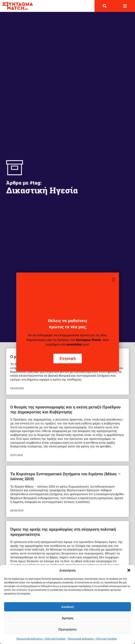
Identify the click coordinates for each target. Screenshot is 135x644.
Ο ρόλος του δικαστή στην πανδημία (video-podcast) (58, 356)
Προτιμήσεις (68, 629)
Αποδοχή (68, 607)
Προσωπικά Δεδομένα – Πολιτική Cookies (41, 638)
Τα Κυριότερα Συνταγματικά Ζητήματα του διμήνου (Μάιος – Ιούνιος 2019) (65, 476)
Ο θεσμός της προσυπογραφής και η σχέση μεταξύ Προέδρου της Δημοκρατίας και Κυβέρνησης (65, 409)
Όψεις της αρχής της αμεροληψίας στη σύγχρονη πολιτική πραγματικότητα (63, 532)
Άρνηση (68, 618)
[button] (129, 570)
